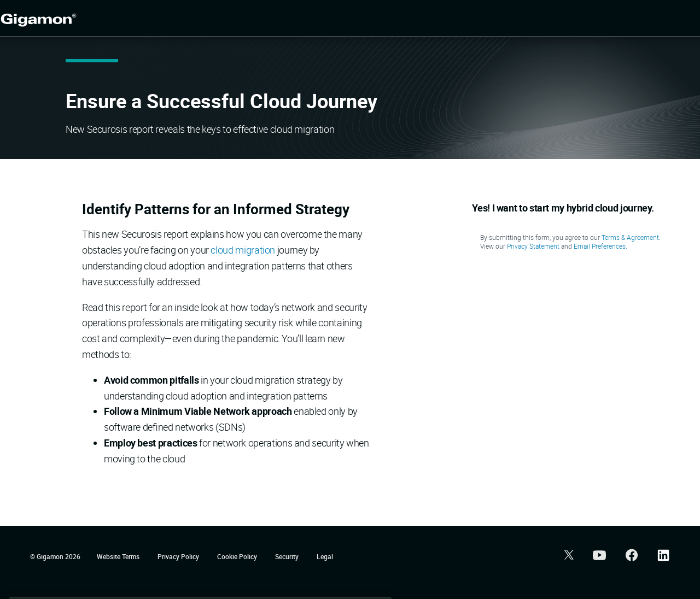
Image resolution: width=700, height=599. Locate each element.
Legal (325, 556)
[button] (567, 556)
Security (288, 556)
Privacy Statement (533, 246)
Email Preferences (600, 246)
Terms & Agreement (630, 237)
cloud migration (243, 250)
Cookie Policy (238, 556)
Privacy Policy (179, 556)
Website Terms (119, 556)
